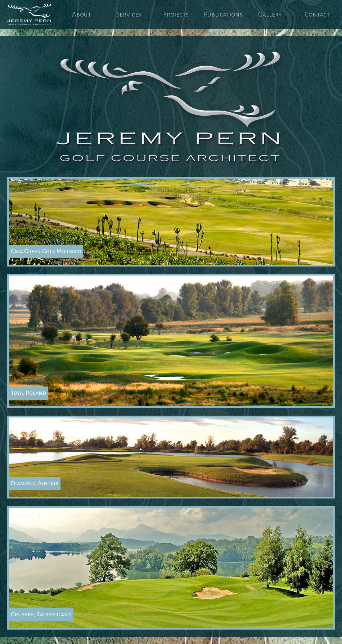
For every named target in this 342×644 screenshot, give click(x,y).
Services (129, 14)
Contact (317, 14)
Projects (176, 14)
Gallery (270, 14)
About (82, 14)
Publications (223, 14)
